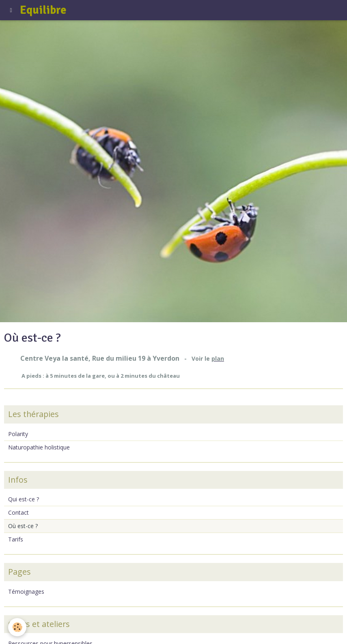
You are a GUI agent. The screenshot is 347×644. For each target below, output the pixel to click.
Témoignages (26, 592)
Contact (18, 512)
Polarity (18, 434)
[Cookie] (17, 627)
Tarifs (16, 539)
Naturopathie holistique (39, 447)
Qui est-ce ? (24, 499)
